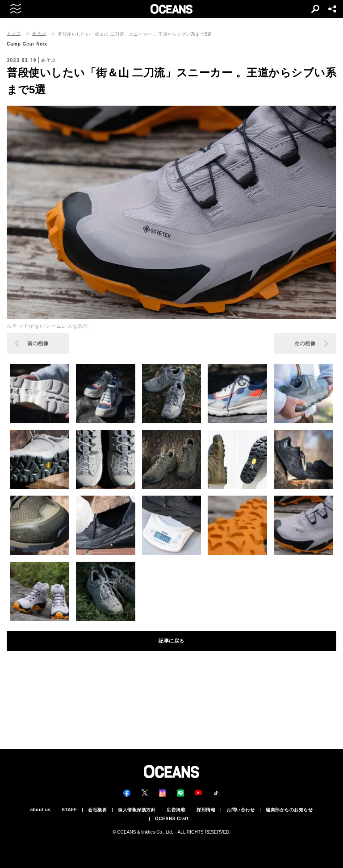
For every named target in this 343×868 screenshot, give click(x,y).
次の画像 (305, 343)
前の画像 (38, 343)
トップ (14, 33)
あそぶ (39, 33)
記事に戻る (171, 641)
